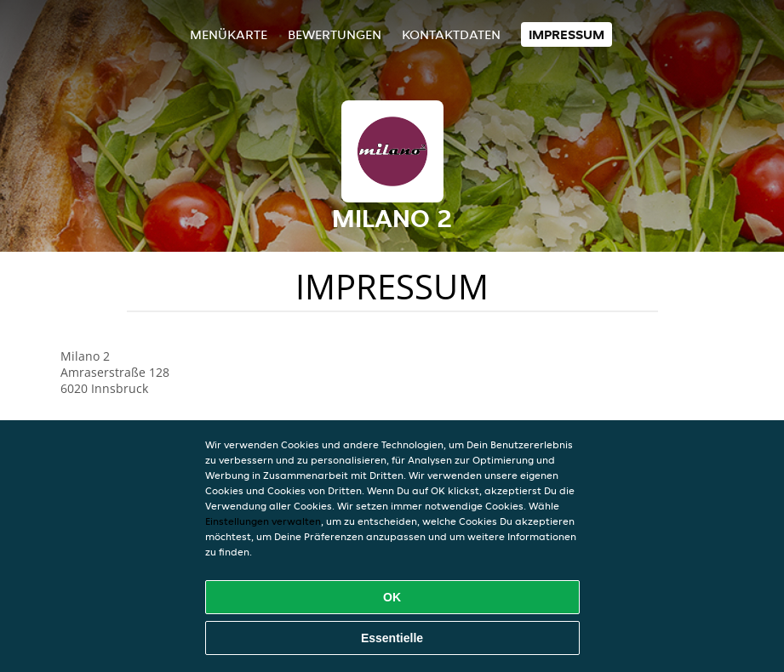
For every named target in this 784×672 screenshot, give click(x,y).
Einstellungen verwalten (263, 521)
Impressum (567, 34)
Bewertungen (335, 34)
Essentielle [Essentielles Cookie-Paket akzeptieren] (392, 638)
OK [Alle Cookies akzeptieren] (392, 597)
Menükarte (229, 34)
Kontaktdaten (451, 34)
